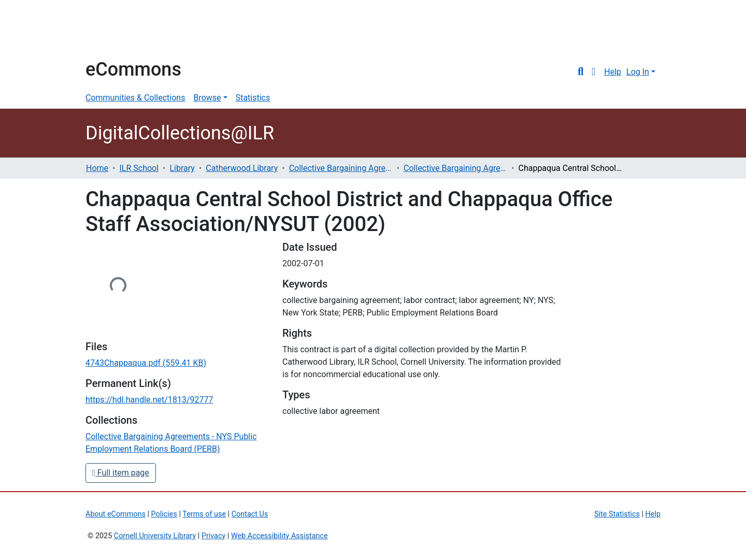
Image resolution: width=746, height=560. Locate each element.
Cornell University (111, 30)
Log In (638, 72)
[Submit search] (580, 72)
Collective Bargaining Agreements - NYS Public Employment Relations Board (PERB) (455, 168)
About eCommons (116, 514)
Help (613, 72)
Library (182, 168)
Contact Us (250, 514)
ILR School (139, 168)
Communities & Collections (135, 98)
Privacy (214, 536)
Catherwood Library (242, 168)
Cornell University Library (155, 536)
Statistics (253, 98)
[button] (593, 72)
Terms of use (204, 514)
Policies (164, 514)
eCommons (133, 69)
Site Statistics (617, 514)
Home (97, 168)
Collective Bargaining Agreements (341, 168)
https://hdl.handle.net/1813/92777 (149, 400)
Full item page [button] (121, 473)
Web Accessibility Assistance (279, 536)
